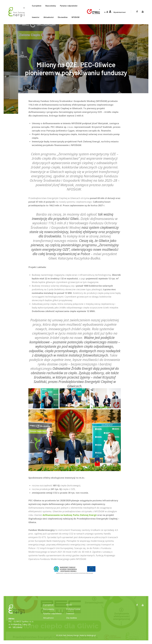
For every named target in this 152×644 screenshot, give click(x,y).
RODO (69, 605)
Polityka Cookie (73, 609)
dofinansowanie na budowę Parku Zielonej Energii (70, 515)
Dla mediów (63, 17)
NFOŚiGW (76, 17)
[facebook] (137, 12)
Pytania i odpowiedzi (69, 6)
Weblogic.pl (91, 635)
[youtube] (143, 12)
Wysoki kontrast (120, 12)
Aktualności (49, 17)
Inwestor (36, 17)
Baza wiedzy (51, 6)
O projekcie (37, 6)
